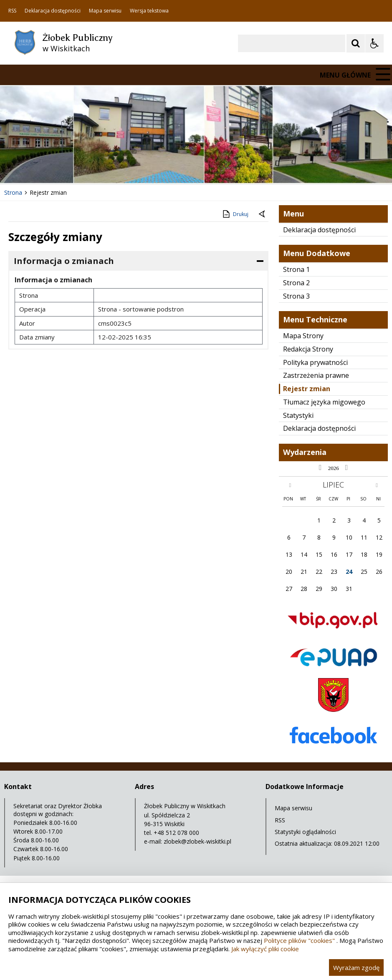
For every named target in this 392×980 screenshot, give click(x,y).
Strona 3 (296, 296)
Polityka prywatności (315, 362)
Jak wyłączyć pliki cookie (265, 949)
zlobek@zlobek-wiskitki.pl (197, 841)
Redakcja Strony (308, 349)
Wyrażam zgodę (356, 967)
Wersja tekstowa (149, 11)
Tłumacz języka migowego (324, 402)
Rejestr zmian (307, 389)
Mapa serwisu (105, 11)
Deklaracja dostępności (53, 11)
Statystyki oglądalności (305, 832)
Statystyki (298, 415)
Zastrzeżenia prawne (316, 375)
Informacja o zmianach (64, 261)
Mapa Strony (303, 336)
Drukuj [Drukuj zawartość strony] (235, 214)
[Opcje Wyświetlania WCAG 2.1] (374, 43)
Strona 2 (296, 283)
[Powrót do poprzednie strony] (263, 214)
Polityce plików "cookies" (299, 940)
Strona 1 (296, 269)
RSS (12, 11)
